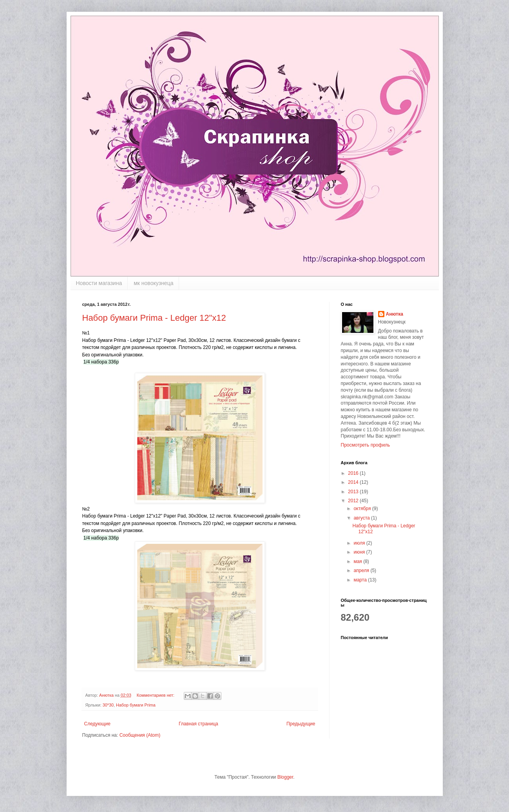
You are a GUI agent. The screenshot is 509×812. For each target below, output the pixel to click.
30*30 (108, 705)
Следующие (97, 724)
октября (363, 509)
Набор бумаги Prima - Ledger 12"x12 (154, 318)
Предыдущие (301, 724)
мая (358, 561)
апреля (362, 570)
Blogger (285, 777)
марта (361, 580)
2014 (354, 482)
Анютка (395, 314)
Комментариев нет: (156, 695)
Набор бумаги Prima (136, 705)
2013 (354, 492)
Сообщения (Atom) (140, 735)
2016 (354, 473)
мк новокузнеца (153, 283)
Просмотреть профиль (366, 445)
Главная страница (198, 724)
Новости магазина (99, 283)
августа (362, 518)
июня (360, 552)
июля (360, 543)
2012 (354, 501)
